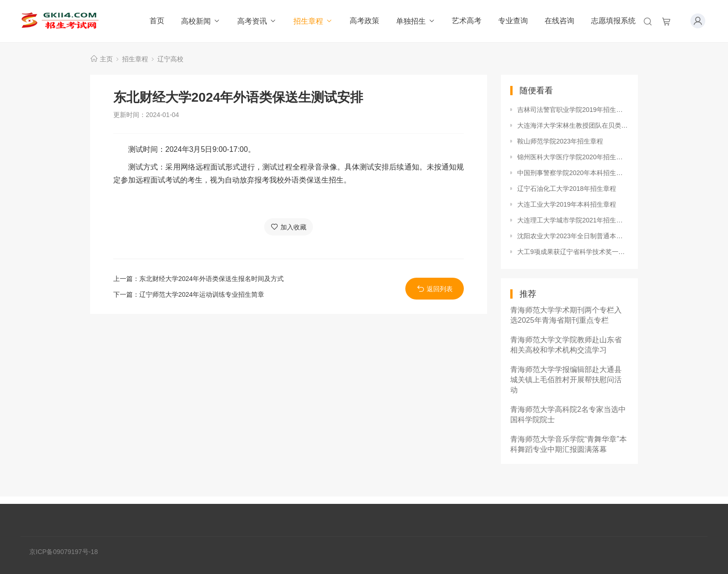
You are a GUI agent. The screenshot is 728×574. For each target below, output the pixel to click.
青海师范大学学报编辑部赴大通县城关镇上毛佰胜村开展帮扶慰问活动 (566, 380)
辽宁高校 (170, 59)
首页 (157, 21)
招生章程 (313, 21)
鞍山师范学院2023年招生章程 (560, 141)
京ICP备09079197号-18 (64, 552)
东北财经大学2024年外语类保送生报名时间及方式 (211, 279)
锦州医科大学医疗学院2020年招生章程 (573, 157)
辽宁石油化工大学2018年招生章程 (567, 189)
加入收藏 (289, 227)
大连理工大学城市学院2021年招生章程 (573, 220)
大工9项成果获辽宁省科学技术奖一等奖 (573, 252)
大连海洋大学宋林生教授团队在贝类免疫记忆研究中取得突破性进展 (573, 125)
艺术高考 (467, 21)
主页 (106, 59)
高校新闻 (201, 21)
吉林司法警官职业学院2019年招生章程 (573, 110)
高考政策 (364, 21)
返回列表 (435, 289)
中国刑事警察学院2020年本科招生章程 (573, 173)
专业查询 (513, 21)
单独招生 (416, 21)
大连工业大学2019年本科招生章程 (567, 204)
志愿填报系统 (613, 21)
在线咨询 (559, 21)
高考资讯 (257, 21)
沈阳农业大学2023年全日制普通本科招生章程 (573, 236)
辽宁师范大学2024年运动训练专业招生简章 (202, 294)
